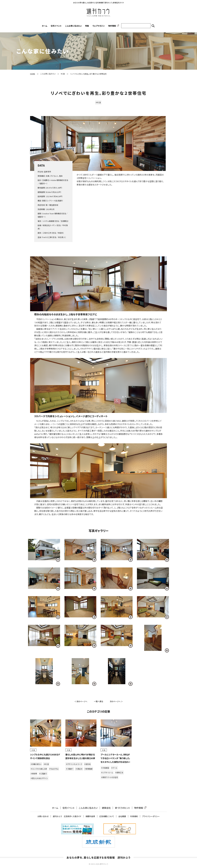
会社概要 (122, 816)
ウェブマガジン (99, 26)
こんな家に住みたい (73, 26)
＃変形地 (87, 764)
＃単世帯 (34, 774)
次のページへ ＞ (116, 701)
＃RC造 (98, 102)
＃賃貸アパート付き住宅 (110, 777)
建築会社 (106, 808)
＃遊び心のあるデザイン (39, 778)
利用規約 (134, 816)
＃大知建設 (105, 768)
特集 (87, 26)
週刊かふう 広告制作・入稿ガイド (67, 816)
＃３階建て (70, 769)
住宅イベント (56, 26)
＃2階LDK (79, 769)
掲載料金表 (90, 816)
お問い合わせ (43, 816)
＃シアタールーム (107, 772)
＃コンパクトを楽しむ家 (39, 769)
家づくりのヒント (122, 808)
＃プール (114, 768)
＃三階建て (43, 774)
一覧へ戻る (99, 701)
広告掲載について (107, 816)
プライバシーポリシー (151, 816)
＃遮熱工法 (119, 772)
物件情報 (113, 26)
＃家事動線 (89, 769)
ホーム (45, 26)
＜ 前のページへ (81, 701)
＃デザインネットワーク (74, 764)
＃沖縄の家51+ (36, 764)
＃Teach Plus (54, 769)
